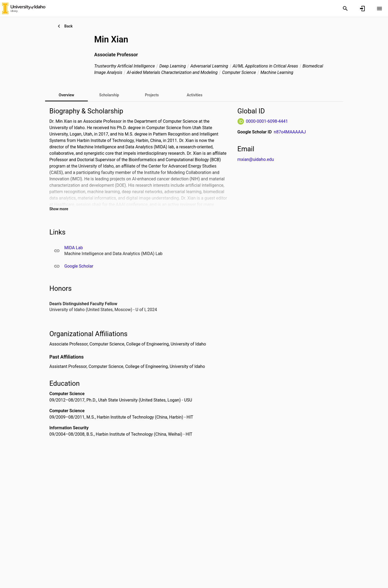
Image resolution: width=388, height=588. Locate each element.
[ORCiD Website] (241, 121)
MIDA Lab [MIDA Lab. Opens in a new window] (74, 248)
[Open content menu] (379, 9)
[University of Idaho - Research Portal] (24, 8)
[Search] (345, 9)
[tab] (109, 95)
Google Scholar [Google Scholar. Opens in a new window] (79, 266)
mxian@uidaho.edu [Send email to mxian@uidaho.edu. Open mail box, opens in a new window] (256, 159)
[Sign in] (362, 9)
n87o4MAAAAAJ (290, 132)
